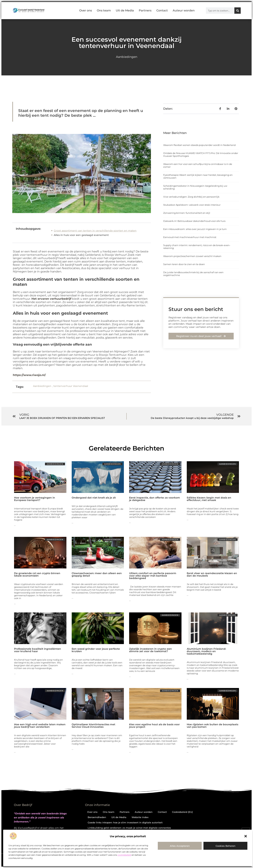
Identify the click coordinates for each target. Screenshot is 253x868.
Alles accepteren (180, 846)
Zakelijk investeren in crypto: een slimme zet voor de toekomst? (150, 650)
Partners (145, 10)
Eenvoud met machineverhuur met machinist (190, 237)
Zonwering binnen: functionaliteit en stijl (187, 213)
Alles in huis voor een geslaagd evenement (81, 235)
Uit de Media (125, 10)
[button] (246, 836)
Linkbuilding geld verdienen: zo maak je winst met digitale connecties (129, 828)
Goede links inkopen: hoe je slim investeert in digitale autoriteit (125, 822)
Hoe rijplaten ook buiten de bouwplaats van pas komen (213, 726)
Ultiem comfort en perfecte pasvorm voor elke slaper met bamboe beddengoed (153, 576)
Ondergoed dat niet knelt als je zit (94, 498)
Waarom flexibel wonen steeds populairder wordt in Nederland (199, 145)
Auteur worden (184, 10)
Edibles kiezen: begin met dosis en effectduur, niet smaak (209, 499)
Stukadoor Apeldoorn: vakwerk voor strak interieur (192, 205)
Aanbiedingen (127, 57)
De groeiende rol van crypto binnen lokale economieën (37, 574)
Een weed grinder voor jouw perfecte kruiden (96, 650)
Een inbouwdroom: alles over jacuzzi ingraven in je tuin (195, 229)
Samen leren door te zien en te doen (184, 264)
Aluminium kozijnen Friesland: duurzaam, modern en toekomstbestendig (206, 651)
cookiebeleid (124, 855)
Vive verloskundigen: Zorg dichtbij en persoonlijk (191, 197)
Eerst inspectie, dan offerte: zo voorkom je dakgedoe (155, 499)
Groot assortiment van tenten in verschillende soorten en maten (95, 231)
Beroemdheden (97, 817)
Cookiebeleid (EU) (182, 812)
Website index (140, 817)
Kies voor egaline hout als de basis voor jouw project (154, 726)
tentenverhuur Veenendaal (71, 386)
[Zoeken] (238, 11)
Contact (162, 10)
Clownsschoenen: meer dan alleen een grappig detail (97, 574)
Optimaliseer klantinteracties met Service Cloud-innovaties (93, 726)
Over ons (86, 10)
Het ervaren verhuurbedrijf (51, 299)
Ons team (104, 10)
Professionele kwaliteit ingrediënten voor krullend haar (38, 650)
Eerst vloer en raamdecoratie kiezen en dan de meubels (212, 574)
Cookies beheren (226, 846)
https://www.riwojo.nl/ (29, 375)
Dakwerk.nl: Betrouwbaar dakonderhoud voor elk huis (194, 221)
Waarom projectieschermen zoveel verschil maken (192, 256)
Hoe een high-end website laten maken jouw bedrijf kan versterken (40, 726)
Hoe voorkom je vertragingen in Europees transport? (35, 499)
